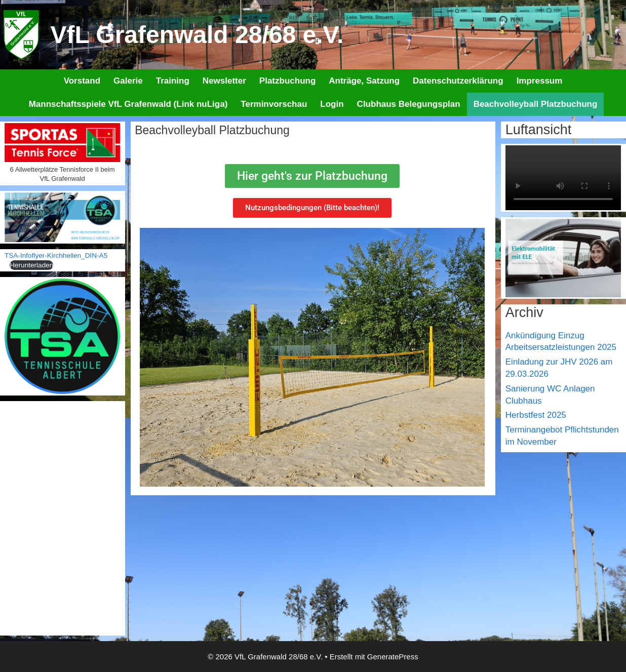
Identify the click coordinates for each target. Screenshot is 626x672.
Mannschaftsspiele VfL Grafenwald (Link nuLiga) (128, 104)
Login (332, 104)
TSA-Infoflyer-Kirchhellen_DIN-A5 (56, 255)
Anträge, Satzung (364, 81)
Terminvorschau (274, 104)
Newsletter (224, 81)
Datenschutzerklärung (458, 81)
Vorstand (82, 81)
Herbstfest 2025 (536, 415)
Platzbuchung (287, 81)
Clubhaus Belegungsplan (409, 104)
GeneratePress (393, 657)
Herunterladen (31, 265)
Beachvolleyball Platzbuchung (536, 104)
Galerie (128, 81)
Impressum (540, 81)
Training (173, 81)
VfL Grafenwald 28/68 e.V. (197, 35)
